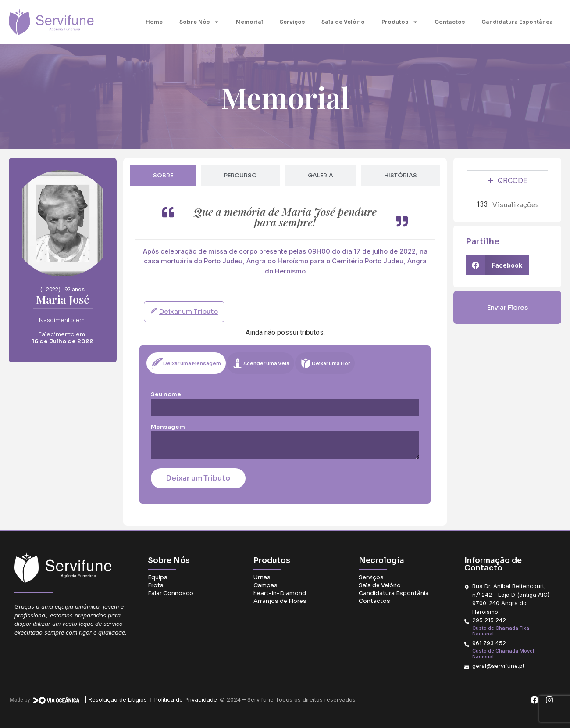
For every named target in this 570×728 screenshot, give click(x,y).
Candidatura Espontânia (394, 593)
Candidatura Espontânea (517, 22)
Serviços (292, 22)
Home (154, 22)
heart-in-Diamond (280, 593)
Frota (156, 585)
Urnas (262, 577)
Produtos (400, 22)
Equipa (158, 577)
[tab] (163, 176)
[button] (497, 265)
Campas (265, 585)
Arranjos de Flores (280, 601)
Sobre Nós (199, 22)
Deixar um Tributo (198, 478)
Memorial (249, 22)
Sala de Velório (343, 22)
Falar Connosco (171, 593)
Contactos (450, 22)
